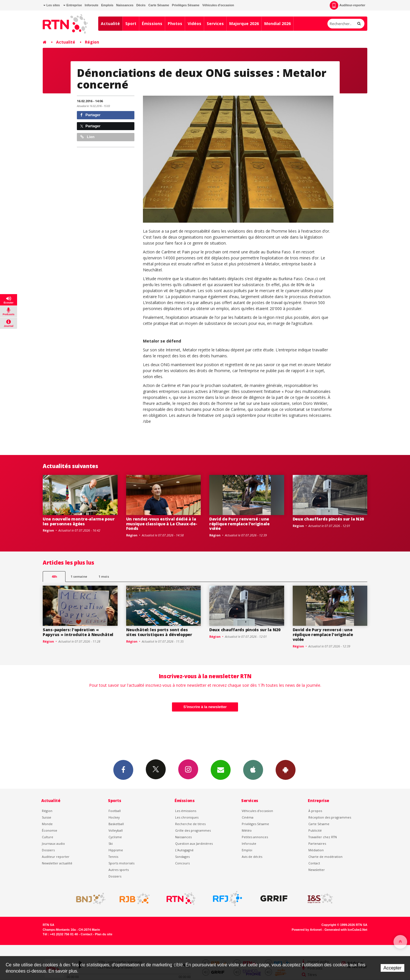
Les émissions (186, 811)
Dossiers (48, 850)
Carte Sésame (159, 5)
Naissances (125, 5)
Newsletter (317, 870)
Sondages (182, 857)
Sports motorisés (121, 863)
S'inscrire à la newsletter (205, 707)
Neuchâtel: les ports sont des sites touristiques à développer (159, 632)
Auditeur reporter (56, 857)
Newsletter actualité (57, 863)
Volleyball (116, 830)
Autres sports (119, 870)
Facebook (123, 770)
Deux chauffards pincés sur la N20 (328, 519)
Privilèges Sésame (186, 5)
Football (115, 811)
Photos (175, 23)
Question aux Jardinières (194, 843)
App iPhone (253, 770)
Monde (47, 824)
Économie (50, 830)
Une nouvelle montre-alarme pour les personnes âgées (79, 521)
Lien (87, 137)
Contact (314, 863)
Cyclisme (115, 837)
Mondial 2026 (277, 23)
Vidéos (194, 23)
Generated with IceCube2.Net (346, 930)
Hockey (114, 817)
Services (215, 23)
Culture (48, 837)
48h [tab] (54, 576)
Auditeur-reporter (348, 5)
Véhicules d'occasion (218, 5)
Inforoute (92, 5)
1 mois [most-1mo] (104, 576)
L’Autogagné (184, 850)
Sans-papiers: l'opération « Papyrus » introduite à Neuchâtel (78, 632)
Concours (182, 863)
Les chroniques (187, 817)
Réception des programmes (330, 817)
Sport (131, 23)
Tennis (113, 857)
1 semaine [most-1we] (79, 576)
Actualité (110, 23)
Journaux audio (53, 843)
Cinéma (248, 817)
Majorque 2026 (244, 23)
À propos (315, 811)
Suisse (47, 817)
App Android (286, 770)
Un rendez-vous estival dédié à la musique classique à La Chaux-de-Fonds (162, 524)
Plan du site (103, 934)
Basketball (116, 824)
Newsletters (221, 770)
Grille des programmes (193, 830)
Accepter (392, 968)
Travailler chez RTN (323, 837)
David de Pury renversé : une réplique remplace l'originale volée (239, 524)
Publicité (315, 830)
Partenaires (317, 843)
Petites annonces (255, 837)
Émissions (152, 23)
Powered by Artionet (307, 930)
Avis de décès (252, 857)
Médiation (316, 850)
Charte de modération (325, 857)
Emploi (247, 850)
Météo (247, 830)
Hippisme (116, 850)
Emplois (107, 5)
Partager (90, 115)
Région (92, 42)
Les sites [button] (52, 5)
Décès (141, 5)
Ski (111, 843)
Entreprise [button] (72, 5)
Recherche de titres (190, 824)
